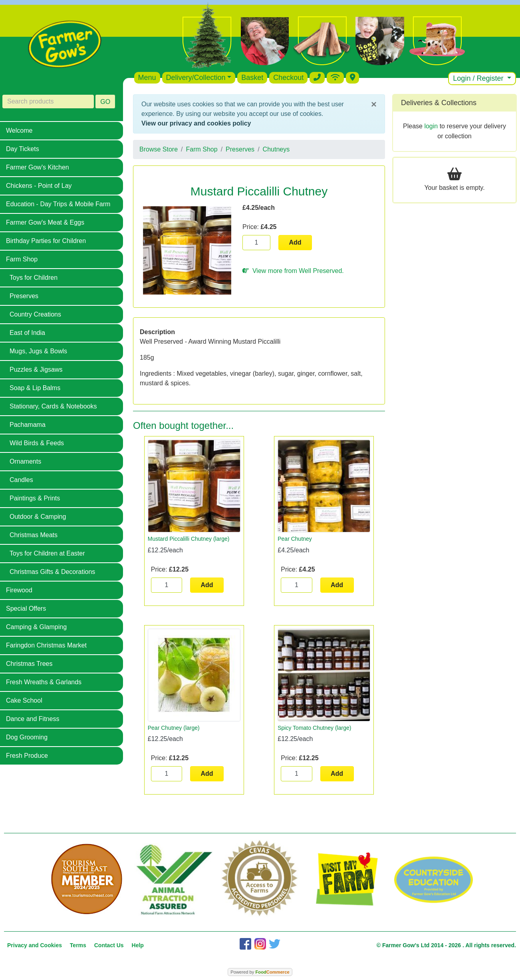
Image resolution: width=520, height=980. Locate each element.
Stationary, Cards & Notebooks (53, 406)
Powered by (260, 972)
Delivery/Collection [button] (196, 78)
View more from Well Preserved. (293, 271)
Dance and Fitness (33, 719)
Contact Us (109, 945)
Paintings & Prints (35, 498)
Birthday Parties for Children (46, 241)
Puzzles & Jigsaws (36, 369)
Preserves (24, 296)
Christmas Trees (29, 664)
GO (105, 102)
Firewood (19, 590)
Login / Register (479, 78)
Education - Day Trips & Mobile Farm (58, 204)
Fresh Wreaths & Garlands (44, 682)
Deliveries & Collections (439, 103)
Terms (78, 945)
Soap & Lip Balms (35, 388)
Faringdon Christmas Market (46, 645)
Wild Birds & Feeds (37, 443)
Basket (252, 78)
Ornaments (25, 461)
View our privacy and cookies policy (196, 123)
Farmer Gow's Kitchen (38, 167)
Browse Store (159, 149)
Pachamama (28, 425)
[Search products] (48, 102)
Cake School (24, 700)
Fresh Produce (27, 756)
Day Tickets (23, 149)
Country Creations (35, 314)
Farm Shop (22, 259)
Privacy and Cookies (35, 945)
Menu (147, 78)
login (431, 126)
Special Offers (26, 609)
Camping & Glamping (36, 627)
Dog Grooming (27, 737)
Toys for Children (34, 278)
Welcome (19, 130)
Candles (21, 480)
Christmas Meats (34, 535)
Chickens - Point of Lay (39, 186)
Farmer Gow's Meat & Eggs (45, 222)
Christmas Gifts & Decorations (52, 572)
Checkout (288, 78)
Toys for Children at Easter (47, 553)
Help (138, 945)
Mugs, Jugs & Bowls (38, 351)
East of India (27, 333)
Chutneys (276, 149)
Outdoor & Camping (38, 517)
